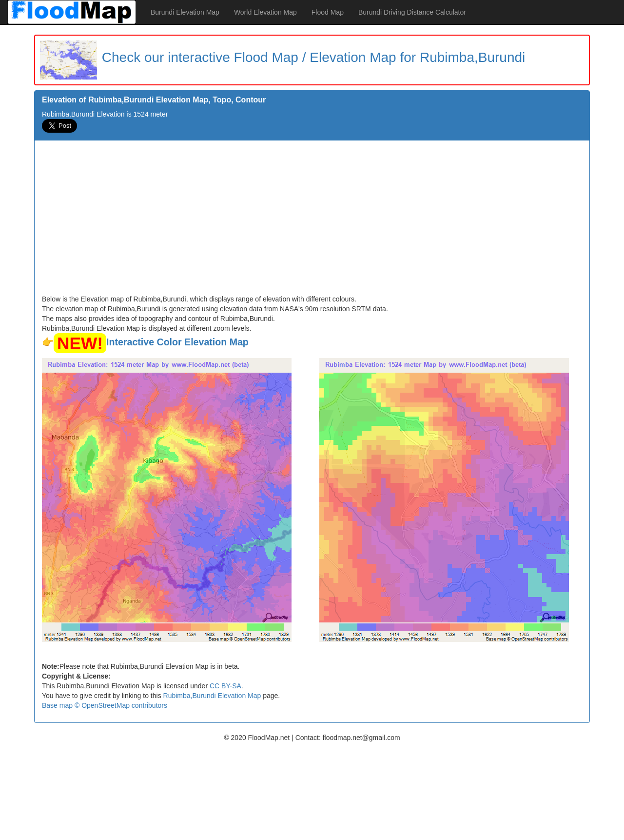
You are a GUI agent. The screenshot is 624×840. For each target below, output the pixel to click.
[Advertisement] (312, 221)
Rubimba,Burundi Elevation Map (212, 696)
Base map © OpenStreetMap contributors (105, 705)
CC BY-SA (225, 686)
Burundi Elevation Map (185, 12)
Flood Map (328, 12)
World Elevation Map (265, 12)
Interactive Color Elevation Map (177, 342)
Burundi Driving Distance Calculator (412, 12)
